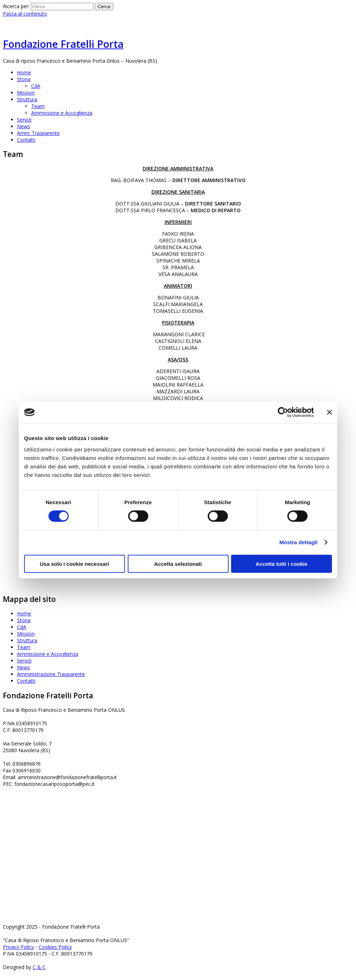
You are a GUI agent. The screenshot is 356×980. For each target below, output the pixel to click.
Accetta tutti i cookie (282, 564)
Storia (24, 79)
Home (24, 72)
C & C (39, 967)
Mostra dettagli (298, 542)
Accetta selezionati (178, 564)
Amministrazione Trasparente (51, 674)
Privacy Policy (18, 947)
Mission (26, 93)
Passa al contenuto (25, 14)
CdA (36, 86)
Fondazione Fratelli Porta (63, 44)
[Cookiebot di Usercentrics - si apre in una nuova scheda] (283, 412)
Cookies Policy (55, 947)
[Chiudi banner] (329, 412)
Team (38, 106)
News (24, 126)
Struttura (27, 99)
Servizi (24, 120)
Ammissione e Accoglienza (62, 113)
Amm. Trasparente (38, 133)
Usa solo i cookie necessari (75, 564)
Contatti (26, 140)
